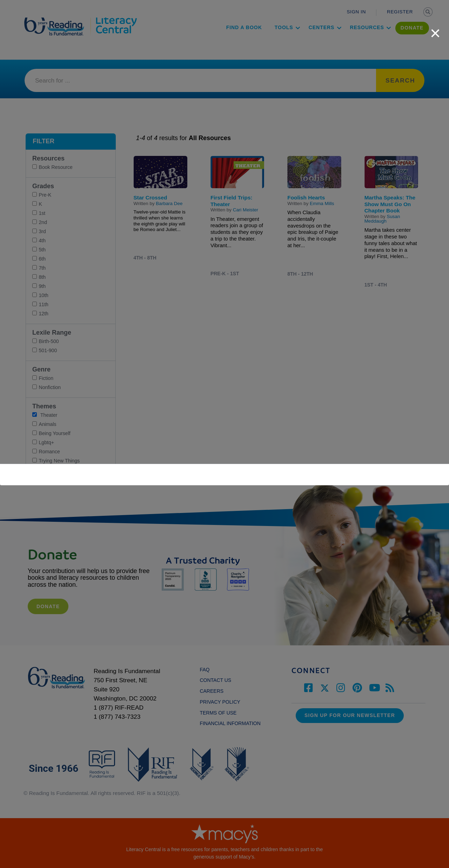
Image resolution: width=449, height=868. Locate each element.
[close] (435, 29)
